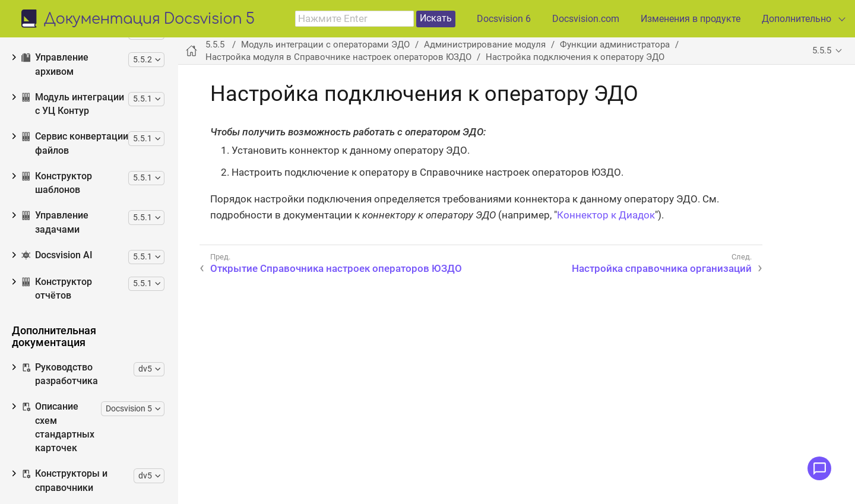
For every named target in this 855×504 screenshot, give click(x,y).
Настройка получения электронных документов (107, 395)
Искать (436, 18)
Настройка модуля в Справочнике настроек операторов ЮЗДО (100, 151)
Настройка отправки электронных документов (104, 354)
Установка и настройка (92, 82)
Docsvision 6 (504, 19)
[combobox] (354, 19)
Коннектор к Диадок (606, 215)
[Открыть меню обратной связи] (819, 468)
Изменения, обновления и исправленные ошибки (87, 38)
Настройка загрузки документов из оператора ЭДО (103, 435)
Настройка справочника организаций (87, 273)
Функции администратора (98, 121)
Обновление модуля (84, 101)
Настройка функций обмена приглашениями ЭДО (105, 476)
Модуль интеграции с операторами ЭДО (325, 45)
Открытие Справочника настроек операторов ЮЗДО (111, 191)
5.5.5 (822, 50)
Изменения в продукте (691, 19)
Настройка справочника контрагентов (89, 314)
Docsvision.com (586, 19)
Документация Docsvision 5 (149, 20)
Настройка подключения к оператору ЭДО (93, 232)
